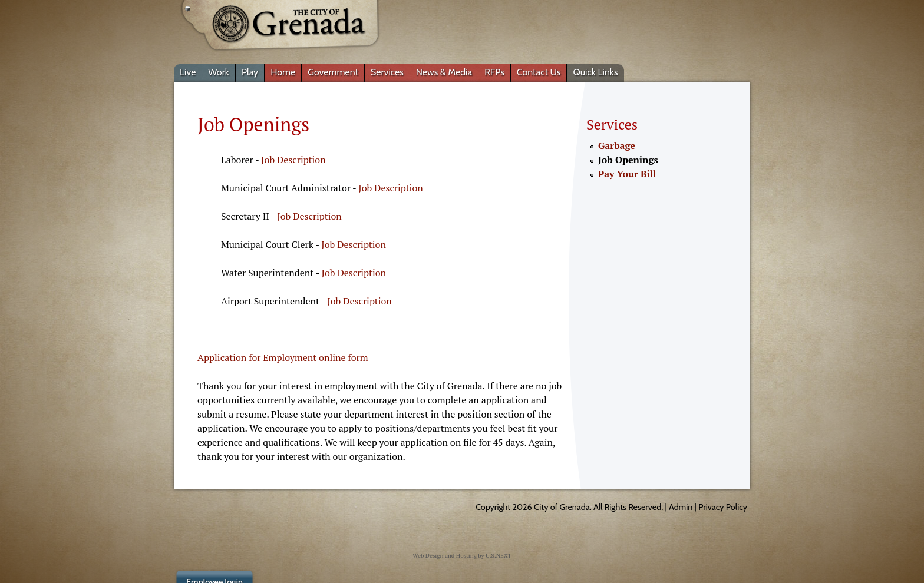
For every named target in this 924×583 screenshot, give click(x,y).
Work (219, 72)
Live (188, 72)
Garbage (617, 145)
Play (250, 72)
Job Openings (628, 160)
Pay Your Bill (627, 174)
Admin (681, 507)
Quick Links (595, 72)
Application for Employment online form (283, 357)
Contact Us (539, 72)
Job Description (293, 160)
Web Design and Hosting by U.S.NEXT (462, 556)
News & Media (444, 72)
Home (283, 72)
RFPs (494, 72)
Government (333, 72)
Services (387, 72)
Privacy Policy (723, 507)
